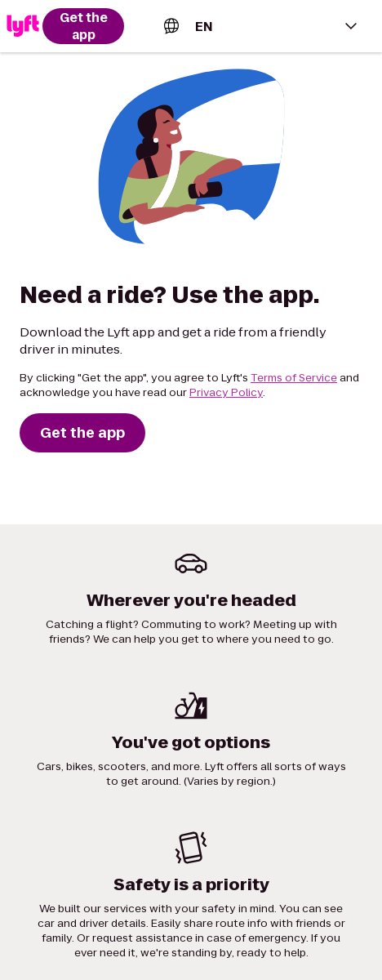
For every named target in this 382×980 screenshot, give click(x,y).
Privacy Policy (226, 392)
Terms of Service (294, 378)
